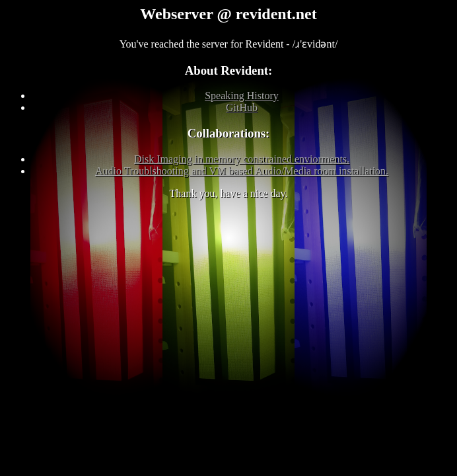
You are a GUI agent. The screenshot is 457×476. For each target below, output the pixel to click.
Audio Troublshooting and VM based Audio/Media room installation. (242, 171)
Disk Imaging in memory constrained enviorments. (242, 159)
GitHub (242, 107)
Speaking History (242, 96)
